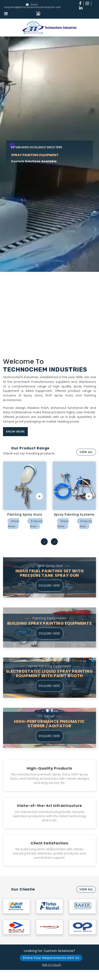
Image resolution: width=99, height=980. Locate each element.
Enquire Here (49, 585)
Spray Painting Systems (74, 514)
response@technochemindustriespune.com (32, 7)
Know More (15, 432)
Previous (45, 542)
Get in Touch (52, 965)
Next (55, 542)
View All (86, 452)
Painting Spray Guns (25, 514)
